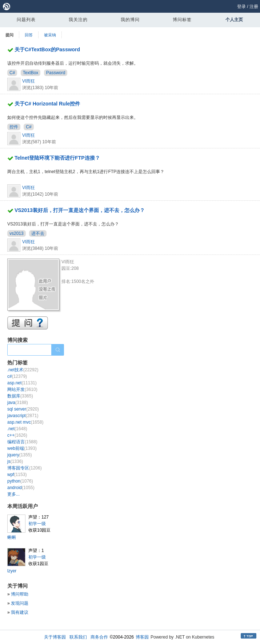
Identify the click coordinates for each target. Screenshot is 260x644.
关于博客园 (55, 637)
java (18, 403)
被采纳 (50, 35)
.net (17, 429)
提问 (9, 35)
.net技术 (23, 370)
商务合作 (99, 637)
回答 (29, 35)
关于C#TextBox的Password (47, 49)
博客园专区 (25, 468)
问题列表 (26, 20)
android (21, 488)
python (20, 481)
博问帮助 (20, 594)
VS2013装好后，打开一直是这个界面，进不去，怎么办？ (80, 210)
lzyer (12, 571)
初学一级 (37, 524)
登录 (241, 7)
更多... (13, 494)
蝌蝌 (12, 537)
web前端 (22, 448)
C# (12, 73)
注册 (254, 7)
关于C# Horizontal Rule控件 (47, 104)
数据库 (20, 396)
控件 (14, 127)
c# (17, 376)
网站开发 (22, 389)
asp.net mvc (25, 422)
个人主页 (234, 20)
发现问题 (20, 603)
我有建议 (20, 612)
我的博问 (130, 20)
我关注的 (78, 20)
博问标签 (182, 20)
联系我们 (78, 637)
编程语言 (22, 442)
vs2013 (17, 233)
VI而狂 (29, 81)
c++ (17, 435)
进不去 (38, 233)
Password (56, 73)
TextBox (31, 73)
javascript (23, 416)
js (15, 461)
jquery (19, 455)
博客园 (142, 637)
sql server (23, 409)
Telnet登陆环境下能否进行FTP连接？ (57, 158)
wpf (17, 475)
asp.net (22, 383)
